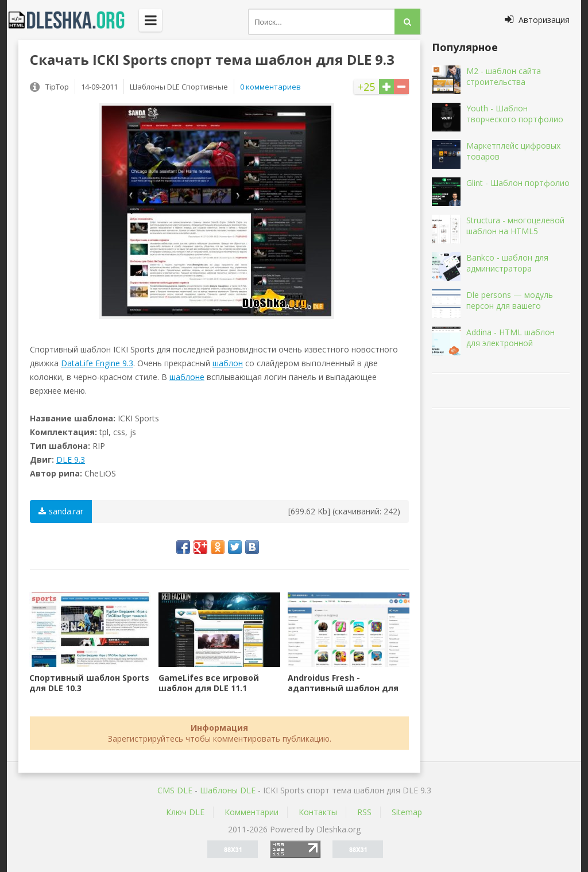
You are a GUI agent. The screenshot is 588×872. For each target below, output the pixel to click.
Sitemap (407, 812)
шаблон (228, 363)
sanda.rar (61, 511)
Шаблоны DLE (228, 790)
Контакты (318, 812)
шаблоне (187, 377)
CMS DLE (175, 790)
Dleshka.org (73, 20)
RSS (364, 812)
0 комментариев (270, 87)
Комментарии (252, 812)
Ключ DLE (185, 812)
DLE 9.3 (71, 460)
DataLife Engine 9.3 (97, 363)
